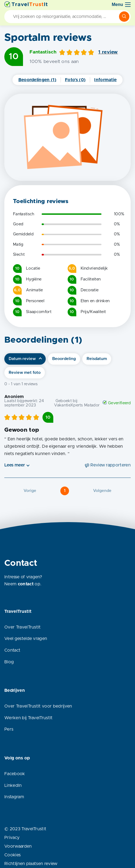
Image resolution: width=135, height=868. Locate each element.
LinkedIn (13, 785)
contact (26, 584)
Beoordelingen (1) (37, 80)
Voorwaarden (18, 846)
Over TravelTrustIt (23, 627)
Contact (12, 650)
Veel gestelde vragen (26, 639)
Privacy (12, 838)
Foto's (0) (75, 80)
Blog (9, 662)
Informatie (105, 80)
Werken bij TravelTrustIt (29, 718)
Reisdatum (97, 359)
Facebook (15, 774)
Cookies (12, 855)
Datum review (22, 359)
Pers (9, 729)
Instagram (14, 797)
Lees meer (15, 465)
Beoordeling (64, 359)
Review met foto (25, 373)
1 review (108, 52)
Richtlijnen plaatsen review (31, 864)
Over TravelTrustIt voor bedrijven (38, 706)
